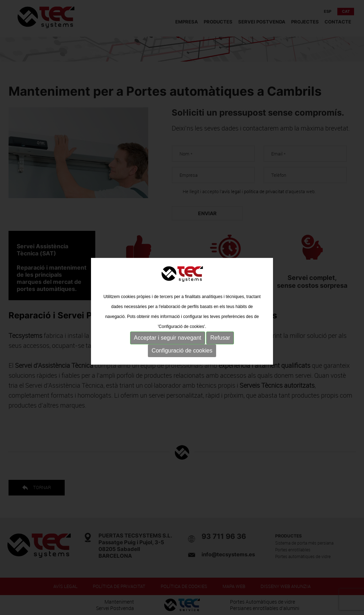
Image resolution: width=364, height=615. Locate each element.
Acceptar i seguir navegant (168, 343)
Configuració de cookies (182, 356)
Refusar (220, 343)
